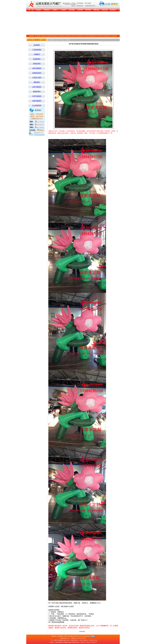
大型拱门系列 (75, 36)
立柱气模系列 (87, 36)
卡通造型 (43, 36)
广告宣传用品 (37, 36)
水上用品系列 (113, 36)
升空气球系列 (99, 36)
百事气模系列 (106, 36)
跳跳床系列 (93, 36)
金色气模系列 (61, 36)
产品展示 (62, 40)
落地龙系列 (54, 36)
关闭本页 (82, 632)
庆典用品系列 (68, 36)
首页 (57, 40)
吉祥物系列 (49, 36)
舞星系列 (81, 36)
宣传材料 (32, 36)
